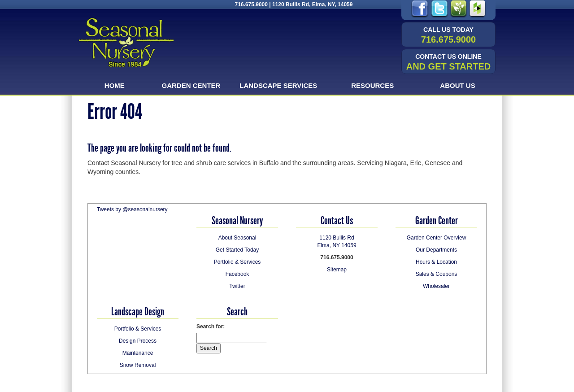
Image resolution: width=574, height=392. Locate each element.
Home (115, 85)
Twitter (237, 286)
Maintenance (138, 353)
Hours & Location (436, 262)
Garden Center (191, 85)
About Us (457, 85)
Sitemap (337, 270)
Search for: (211, 327)
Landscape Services (278, 85)
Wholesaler (436, 286)
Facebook (237, 274)
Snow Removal (138, 365)
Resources (372, 85)
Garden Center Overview (437, 238)
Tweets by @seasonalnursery (132, 209)
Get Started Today (237, 250)
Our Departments (436, 250)
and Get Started (449, 62)
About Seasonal (237, 238)
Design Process (138, 341)
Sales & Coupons (437, 274)
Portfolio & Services (237, 262)
